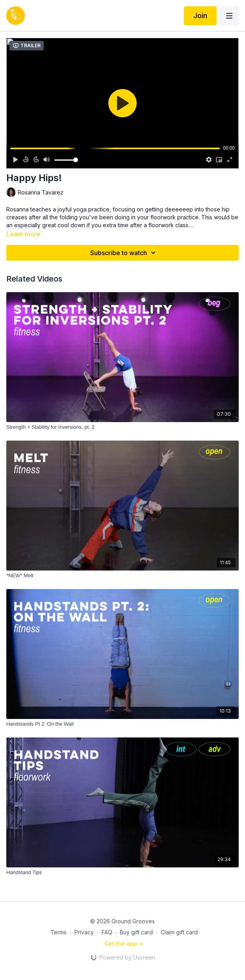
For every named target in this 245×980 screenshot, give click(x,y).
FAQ (107, 932)
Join (200, 16)
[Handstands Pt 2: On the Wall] (122, 724)
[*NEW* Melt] (122, 576)
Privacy (84, 932)
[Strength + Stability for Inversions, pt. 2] (122, 427)
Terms (58, 932)
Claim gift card (179, 932)
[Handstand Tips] (122, 873)
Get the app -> (124, 944)
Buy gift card (136, 932)
